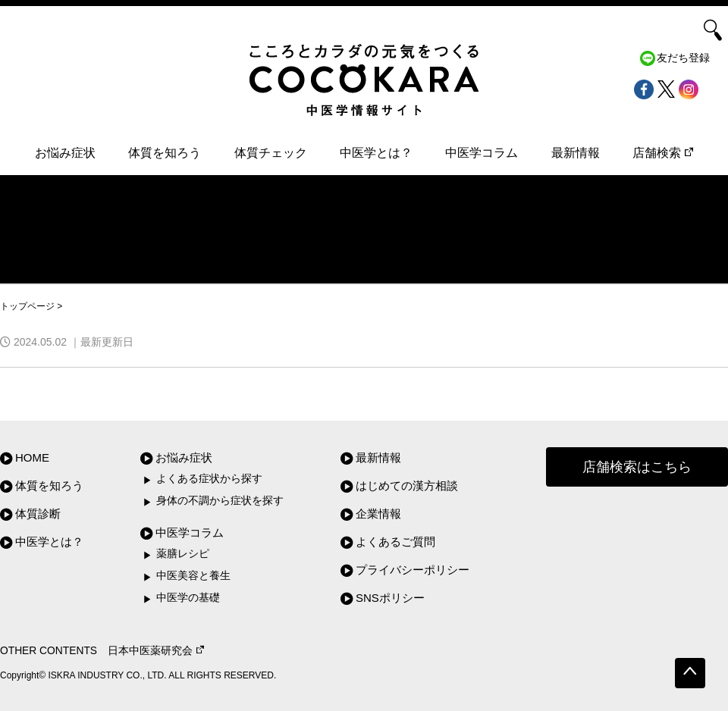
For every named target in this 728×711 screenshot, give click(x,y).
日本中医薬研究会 (156, 651)
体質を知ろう (165, 153)
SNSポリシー (390, 598)
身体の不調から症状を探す (220, 501)
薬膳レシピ (183, 554)
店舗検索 (663, 153)
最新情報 (576, 153)
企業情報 (378, 514)
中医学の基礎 (188, 598)
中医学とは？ (376, 153)
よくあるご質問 (395, 542)
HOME (32, 457)
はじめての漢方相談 (407, 485)
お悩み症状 (65, 153)
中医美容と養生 (193, 576)
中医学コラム (482, 153)
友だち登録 (683, 58)
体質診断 (38, 514)
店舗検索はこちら (637, 467)
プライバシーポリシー (413, 570)
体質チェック (271, 153)
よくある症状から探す (209, 479)
